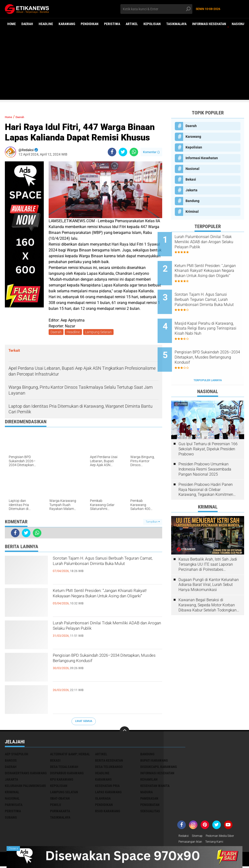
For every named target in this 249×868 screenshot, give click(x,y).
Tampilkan (153, 523)
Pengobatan (150, 806)
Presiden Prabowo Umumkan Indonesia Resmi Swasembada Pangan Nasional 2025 (205, 448)
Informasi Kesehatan (209, 24)
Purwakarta (60, 812)
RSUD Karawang (108, 812)
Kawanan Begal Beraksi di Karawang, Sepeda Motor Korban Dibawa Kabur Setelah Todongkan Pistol (208, 584)
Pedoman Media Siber (226, 837)
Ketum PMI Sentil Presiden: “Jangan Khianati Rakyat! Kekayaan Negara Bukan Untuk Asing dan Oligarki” (102, 601)
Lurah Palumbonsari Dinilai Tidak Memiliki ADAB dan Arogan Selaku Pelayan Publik (99, 634)
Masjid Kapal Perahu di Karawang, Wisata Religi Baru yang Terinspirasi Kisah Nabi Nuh (213, 316)
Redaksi (184, 837)
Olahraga (103, 799)
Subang (11, 818)
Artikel (132, 24)
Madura (147, 793)
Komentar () (151, 152)
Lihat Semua (84, 722)
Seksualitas (150, 812)
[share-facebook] (112, 152)
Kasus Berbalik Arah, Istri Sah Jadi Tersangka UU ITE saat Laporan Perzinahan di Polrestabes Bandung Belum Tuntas (208, 543)
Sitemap (200, 837)
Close (13, 849)
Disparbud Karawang (67, 774)
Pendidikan (90, 24)
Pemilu (56, 806)
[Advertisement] (124, 66)
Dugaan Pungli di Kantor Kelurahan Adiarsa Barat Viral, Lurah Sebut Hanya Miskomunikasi (209, 563)
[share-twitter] (123, 152)
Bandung (192, 201)
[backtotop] (124, 732)
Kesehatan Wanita (155, 787)
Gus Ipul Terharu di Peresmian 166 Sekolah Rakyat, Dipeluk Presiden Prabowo (208, 428)
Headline (46, 24)
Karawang (67, 24)
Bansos (11, 761)
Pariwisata (14, 806)
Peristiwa (112, 24)
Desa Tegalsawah (64, 768)
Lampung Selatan (101, 332)
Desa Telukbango (109, 768)
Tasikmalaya (176, 24)
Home (12, 24)
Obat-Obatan (60, 799)
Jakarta (191, 190)
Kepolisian (152, 24)
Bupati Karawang (154, 761)
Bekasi (191, 179)
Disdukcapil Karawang (159, 768)
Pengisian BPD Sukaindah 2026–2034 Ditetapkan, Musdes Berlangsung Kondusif (104, 666)
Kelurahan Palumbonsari (25, 787)
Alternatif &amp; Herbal (70, 755)
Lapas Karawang (108, 793)
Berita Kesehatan (109, 761)
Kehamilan (149, 780)
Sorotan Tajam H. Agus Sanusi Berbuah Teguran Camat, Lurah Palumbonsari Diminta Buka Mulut (107, 569)
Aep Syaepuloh (17, 755)
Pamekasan (149, 799)
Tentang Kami (220, 843)
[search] (156, 9)
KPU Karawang (62, 780)
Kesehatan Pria (107, 787)
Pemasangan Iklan (193, 843)
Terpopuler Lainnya (208, 359)
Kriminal (192, 212)
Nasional (239, 24)
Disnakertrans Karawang (26, 774)
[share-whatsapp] (134, 152)
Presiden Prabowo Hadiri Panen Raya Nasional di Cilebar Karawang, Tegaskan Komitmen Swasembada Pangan (206, 468)
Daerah (27, 24)
